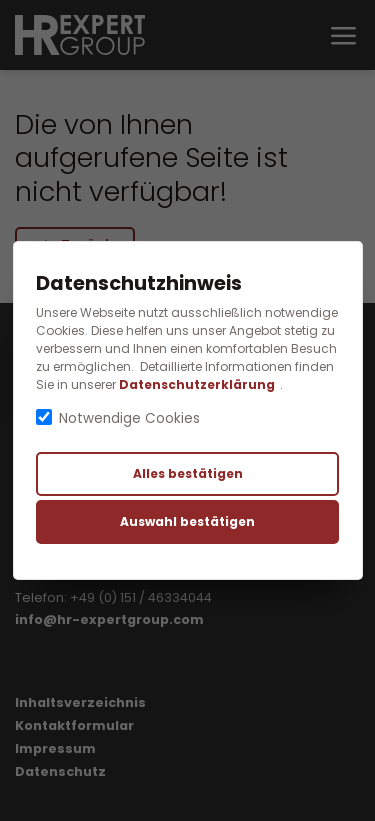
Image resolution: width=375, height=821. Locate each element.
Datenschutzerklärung (197, 384)
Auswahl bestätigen (187, 521)
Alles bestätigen (188, 473)
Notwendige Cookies (129, 418)
